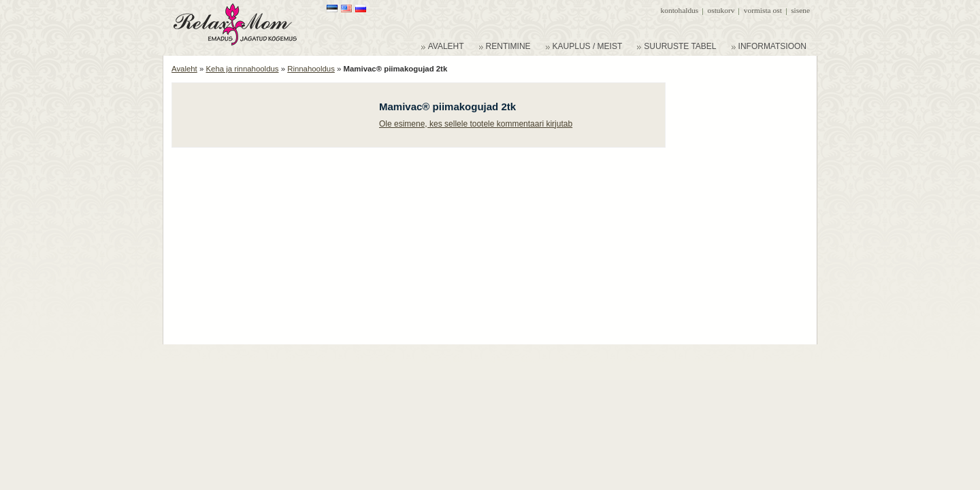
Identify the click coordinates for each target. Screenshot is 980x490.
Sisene (800, 10)
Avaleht (184, 69)
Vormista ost (763, 10)
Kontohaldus (680, 10)
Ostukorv (721, 10)
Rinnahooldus (311, 69)
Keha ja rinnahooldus (242, 69)
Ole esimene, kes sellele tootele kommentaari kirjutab (476, 124)
